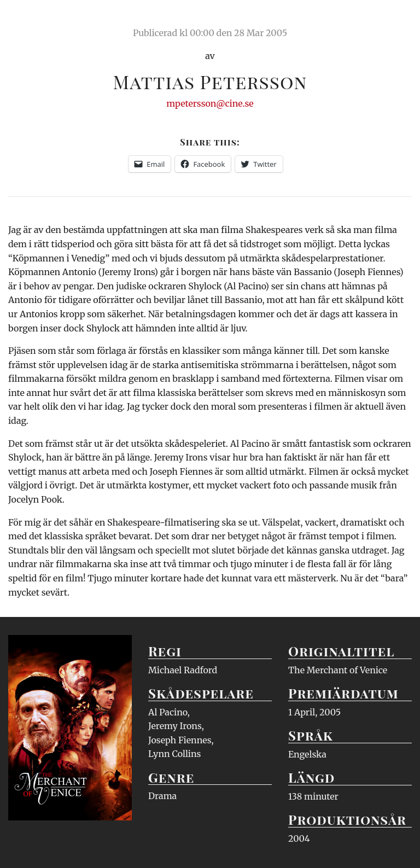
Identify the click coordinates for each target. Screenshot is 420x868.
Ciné (34, 19)
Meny (398, 19)
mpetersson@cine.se (210, 103)
